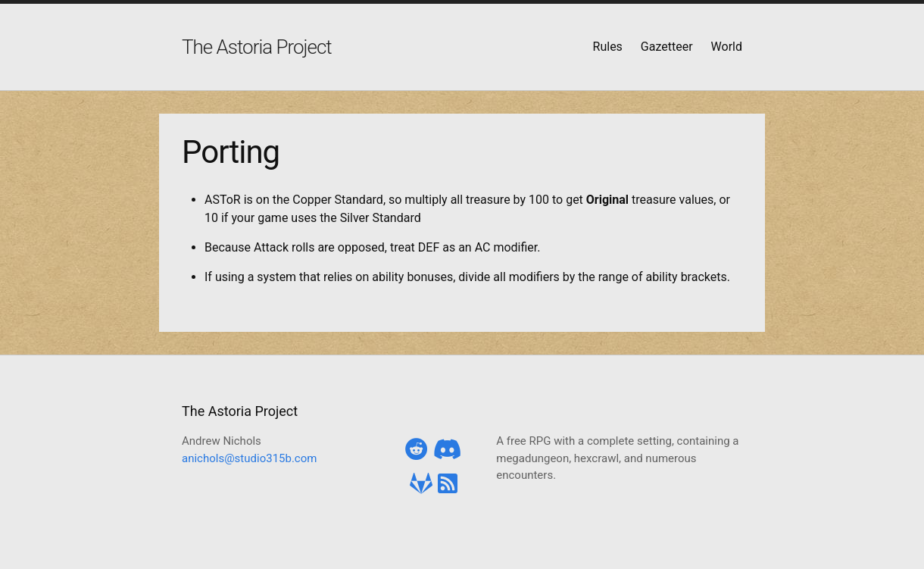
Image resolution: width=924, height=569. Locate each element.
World (727, 47)
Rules (608, 47)
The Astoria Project (257, 47)
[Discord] (448, 450)
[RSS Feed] (448, 484)
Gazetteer (667, 47)
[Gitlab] (421, 484)
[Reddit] (417, 450)
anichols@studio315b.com (249, 458)
